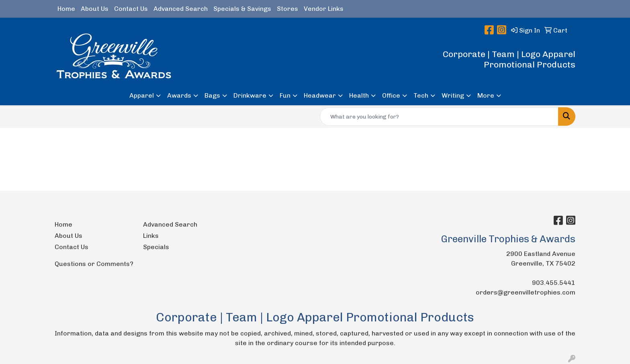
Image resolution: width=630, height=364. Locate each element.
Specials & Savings (242, 9)
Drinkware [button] (250, 95)
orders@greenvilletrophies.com (526, 292)
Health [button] (359, 95)
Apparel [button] (142, 95)
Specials (156, 247)
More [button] (486, 95)
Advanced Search (181, 9)
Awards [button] (179, 95)
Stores (287, 9)
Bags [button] (212, 95)
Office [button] (391, 95)
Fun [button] (285, 95)
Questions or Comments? (94, 264)
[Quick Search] (439, 117)
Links (151, 236)
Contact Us (131, 9)
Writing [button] (453, 95)
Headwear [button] (320, 95)
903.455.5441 (554, 283)
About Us (95, 9)
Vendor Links (324, 9)
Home (66, 9)
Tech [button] (421, 95)
